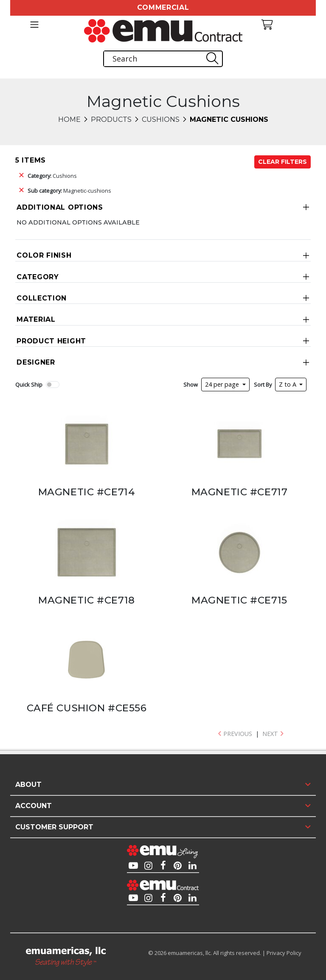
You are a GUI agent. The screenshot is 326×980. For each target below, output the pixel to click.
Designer (36, 362)
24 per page (223, 384)
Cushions (161, 119)
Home (69, 119)
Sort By (263, 385)
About (28, 785)
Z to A (288, 384)
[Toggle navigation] (34, 25)
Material (36, 319)
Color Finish (44, 255)
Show (191, 385)
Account (34, 806)
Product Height (51, 341)
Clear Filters (282, 162)
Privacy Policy (284, 953)
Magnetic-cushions (69, 191)
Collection (42, 298)
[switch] (53, 385)
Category (38, 277)
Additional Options (60, 207)
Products (111, 119)
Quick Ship (29, 385)
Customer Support (54, 827)
